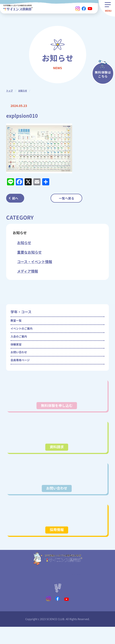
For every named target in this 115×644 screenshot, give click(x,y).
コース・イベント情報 (35, 262)
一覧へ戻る (66, 198)
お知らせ (23, 90)
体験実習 (18, 351)
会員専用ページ (23, 371)
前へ (15, 198)
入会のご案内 (21, 342)
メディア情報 (28, 271)
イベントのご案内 (25, 332)
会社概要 (79, 590)
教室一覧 (18, 322)
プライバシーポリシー (45, 590)
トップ (9, 90)
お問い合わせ (21, 361)
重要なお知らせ (29, 252)
